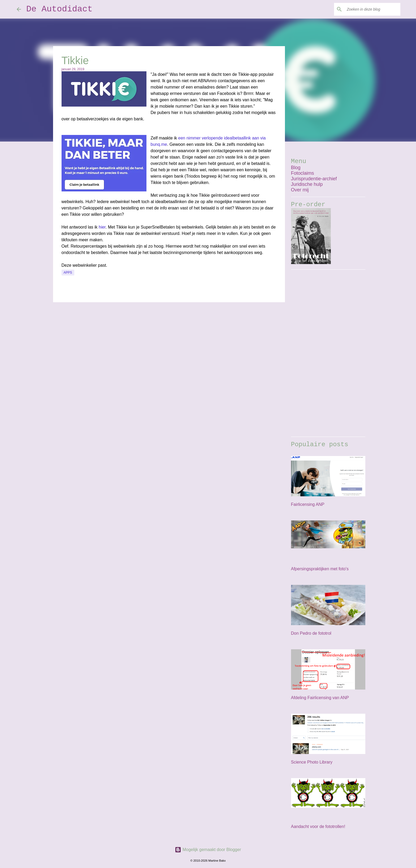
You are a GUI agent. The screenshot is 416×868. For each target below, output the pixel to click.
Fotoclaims (303, 173)
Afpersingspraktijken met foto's (320, 569)
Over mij (300, 190)
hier (102, 227)
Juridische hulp (307, 184)
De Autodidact (59, 9)
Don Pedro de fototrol (311, 633)
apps (68, 273)
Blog (296, 168)
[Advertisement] (328, 353)
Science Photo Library (312, 762)
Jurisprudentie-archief (314, 179)
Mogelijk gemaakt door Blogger (208, 850)
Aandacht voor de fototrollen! (318, 827)
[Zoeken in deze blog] (372, 9)
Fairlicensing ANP (308, 504)
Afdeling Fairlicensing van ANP (320, 698)
